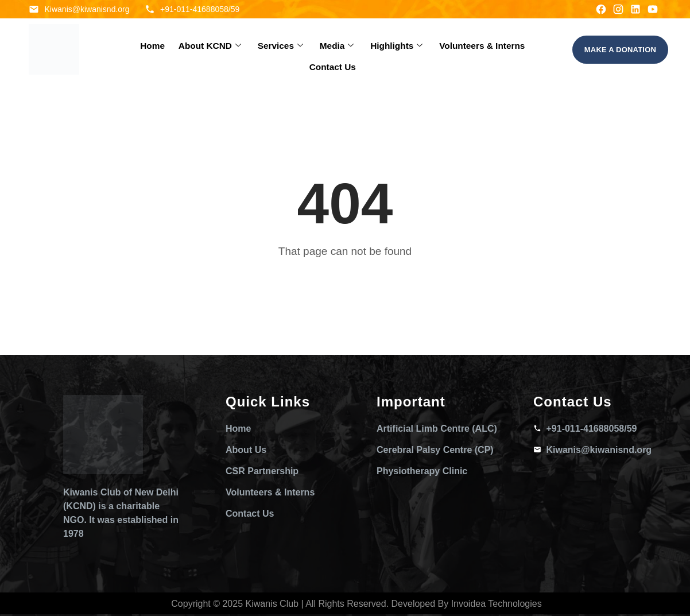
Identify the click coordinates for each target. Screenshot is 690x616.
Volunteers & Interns (446, 50)
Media (309, 50)
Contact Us (522, 50)
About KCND (188, 50)
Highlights (366, 50)
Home (133, 50)
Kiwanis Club (272, 604)
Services (255, 50)
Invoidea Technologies (497, 604)
